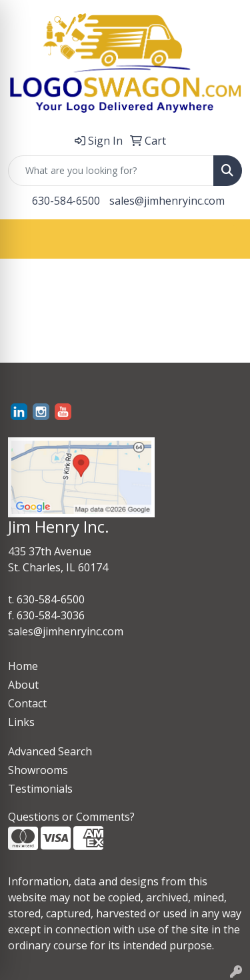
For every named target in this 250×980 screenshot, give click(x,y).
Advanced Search (50, 751)
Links (21, 722)
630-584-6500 (66, 201)
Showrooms (38, 770)
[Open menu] (223, 239)
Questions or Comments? (71, 817)
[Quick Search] (111, 171)
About (23, 685)
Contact (27, 703)
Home (23, 666)
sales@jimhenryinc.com (167, 201)
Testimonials (40, 789)
